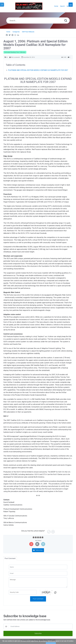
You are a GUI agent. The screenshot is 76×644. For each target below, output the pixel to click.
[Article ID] (5, 57)
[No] (53, 531)
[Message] (38, 582)
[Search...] (38, 21)
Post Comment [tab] (10, 558)
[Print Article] (37, 544)
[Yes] (49, 531)
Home (8, 32)
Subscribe (38, 550)
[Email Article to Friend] (43, 544)
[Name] (38, 567)
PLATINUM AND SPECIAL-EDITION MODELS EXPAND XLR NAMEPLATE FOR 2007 (38, 70)
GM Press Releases (28, 32)
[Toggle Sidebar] (2, 5)
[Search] (66, 20)
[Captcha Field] (23, 592)
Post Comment (38, 599)
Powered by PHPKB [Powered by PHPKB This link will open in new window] (28, 640)
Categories (16, 32)
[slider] (38, 537)
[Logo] (29, 6)
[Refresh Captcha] (55, 593)
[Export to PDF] (31, 544)
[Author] (10, 57)
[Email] (38, 573)
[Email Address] (38, 626)
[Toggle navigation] (71, 5)
